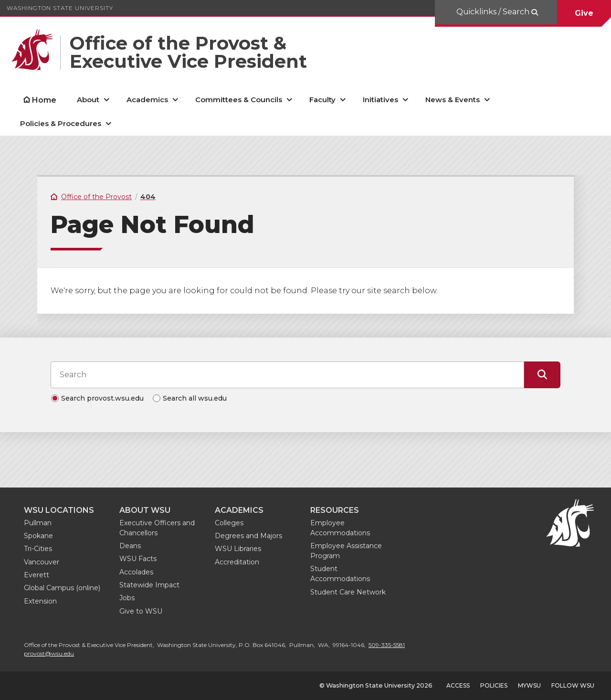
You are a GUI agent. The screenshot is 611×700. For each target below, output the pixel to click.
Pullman (38, 523)
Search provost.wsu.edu (102, 398)
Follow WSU (573, 685)
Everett (37, 575)
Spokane (38, 536)
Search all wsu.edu (195, 398)
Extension (40, 601)
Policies (494, 685)
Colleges (229, 523)
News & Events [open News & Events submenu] (453, 100)
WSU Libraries (238, 549)
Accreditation (237, 562)
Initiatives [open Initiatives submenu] (380, 100)
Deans (130, 546)
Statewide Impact (149, 585)
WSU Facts (138, 559)
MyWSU (529, 685)
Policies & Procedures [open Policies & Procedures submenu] (61, 123)
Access (458, 685)
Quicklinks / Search (494, 12)
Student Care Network (348, 592)
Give (584, 13)
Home (44, 100)
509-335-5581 (387, 645)
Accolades (136, 572)
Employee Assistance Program (346, 551)
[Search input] (287, 375)
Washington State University (60, 8)
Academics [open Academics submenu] (147, 100)
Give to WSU (141, 611)
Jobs (127, 598)
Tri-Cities (38, 549)
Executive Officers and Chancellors (157, 528)
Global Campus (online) (62, 588)
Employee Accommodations (340, 528)
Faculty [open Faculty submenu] (322, 100)
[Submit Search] (542, 375)
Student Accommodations (340, 574)
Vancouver (42, 562)
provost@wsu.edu (49, 653)
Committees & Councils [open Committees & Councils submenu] (239, 100)
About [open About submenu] (88, 100)
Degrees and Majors (248, 536)
